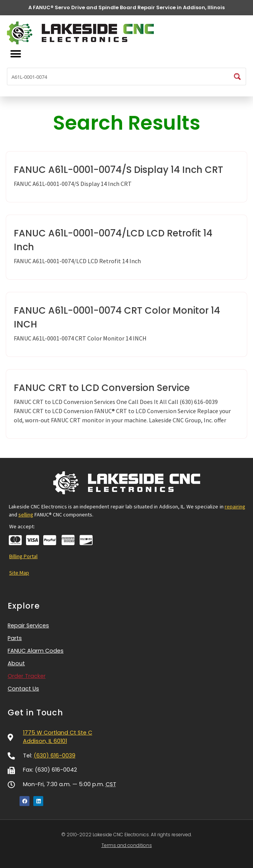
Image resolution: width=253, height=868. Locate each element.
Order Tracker (27, 676)
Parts (15, 638)
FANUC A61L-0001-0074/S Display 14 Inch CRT (118, 170)
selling (26, 515)
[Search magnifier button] (237, 77)
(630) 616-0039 (55, 756)
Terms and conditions (127, 845)
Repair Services (30, 626)
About (16, 663)
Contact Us (23, 689)
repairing (235, 506)
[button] (16, 54)
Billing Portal (23, 556)
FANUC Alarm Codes (36, 651)
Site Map (19, 573)
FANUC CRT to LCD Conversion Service (102, 388)
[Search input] (118, 77)
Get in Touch (35, 712)
